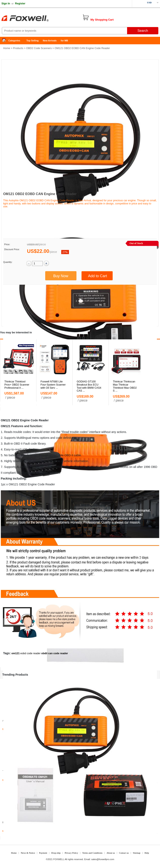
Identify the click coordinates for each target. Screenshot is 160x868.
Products (18, 48)
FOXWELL (59, 859)
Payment (43, 853)
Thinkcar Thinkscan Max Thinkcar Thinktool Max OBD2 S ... (125, 386)
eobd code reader (30, 653)
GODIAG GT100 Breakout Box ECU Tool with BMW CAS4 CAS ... (89, 386)
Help (147, 853)
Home (5, 41)
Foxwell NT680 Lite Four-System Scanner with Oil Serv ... (53, 385)
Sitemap (137, 853)
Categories (14, 41)
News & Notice (28, 853)
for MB (64, 41)
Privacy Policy (71, 853)
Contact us (124, 853)
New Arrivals (50, 41)
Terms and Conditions (92, 853)
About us (111, 853)
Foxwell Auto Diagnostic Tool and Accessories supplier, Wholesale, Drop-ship (33, 19)
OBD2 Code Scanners (39, 48)
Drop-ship (56, 853)
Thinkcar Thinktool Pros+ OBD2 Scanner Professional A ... (17, 385)
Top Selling (32, 41)
